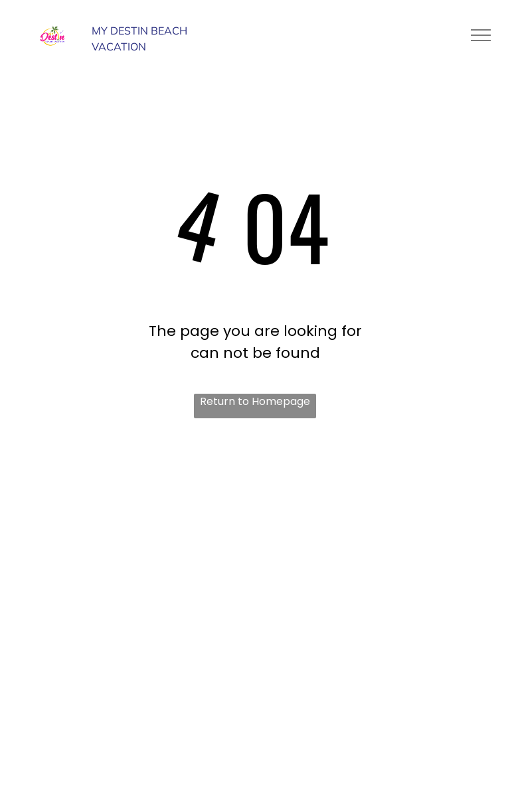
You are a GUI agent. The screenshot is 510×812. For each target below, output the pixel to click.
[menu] (481, 35)
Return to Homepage (255, 401)
